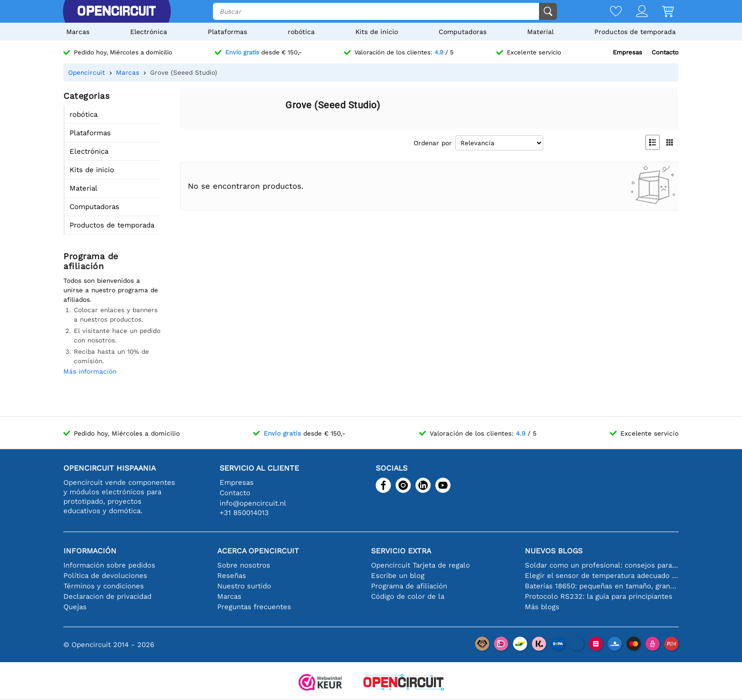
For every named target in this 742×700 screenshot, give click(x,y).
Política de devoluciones (105, 576)
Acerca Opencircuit (258, 551)
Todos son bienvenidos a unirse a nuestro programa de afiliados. (111, 290)
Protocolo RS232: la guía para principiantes (599, 596)
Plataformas (227, 32)
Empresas (627, 52)
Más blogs (542, 607)
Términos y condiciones (104, 586)
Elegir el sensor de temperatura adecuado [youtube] (602, 576)
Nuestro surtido (244, 586)
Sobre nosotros (244, 565)
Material (540, 32)
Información (90, 551)
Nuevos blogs (554, 551)
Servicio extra (401, 551)
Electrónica (149, 32)
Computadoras (463, 32)
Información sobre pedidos (109, 565)
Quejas (75, 607)
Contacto (665, 52)
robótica (301, 32)
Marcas (78, 32)
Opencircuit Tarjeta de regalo (420, 565)
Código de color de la (408, 596)
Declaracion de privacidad (107, 596)
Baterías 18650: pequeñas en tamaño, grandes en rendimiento (602, 586)
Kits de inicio (377, 32)
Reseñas (232, 576)
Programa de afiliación (409, 586)
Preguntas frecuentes (254, 607)
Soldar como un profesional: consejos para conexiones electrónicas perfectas (602, 565)
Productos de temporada (635, 32)
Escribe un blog (398, 576)
